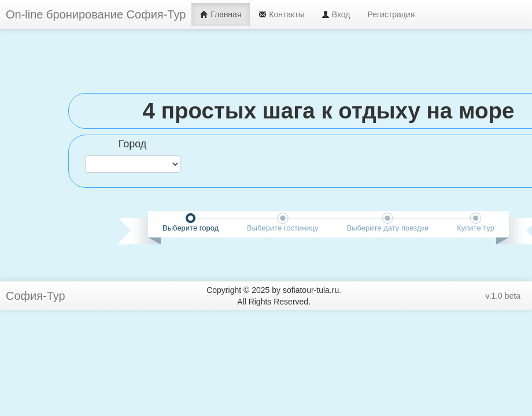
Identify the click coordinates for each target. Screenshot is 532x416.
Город (133, 144)
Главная (221, 14)
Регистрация (391, 14)
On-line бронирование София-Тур (96, 14)
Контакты (281, 14)
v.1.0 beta (503, 296)
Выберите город (191, 228)
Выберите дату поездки (387, 228)
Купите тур (476, 228)
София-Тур (36, 296)
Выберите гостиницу (282, 228)
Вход (336, 14)
